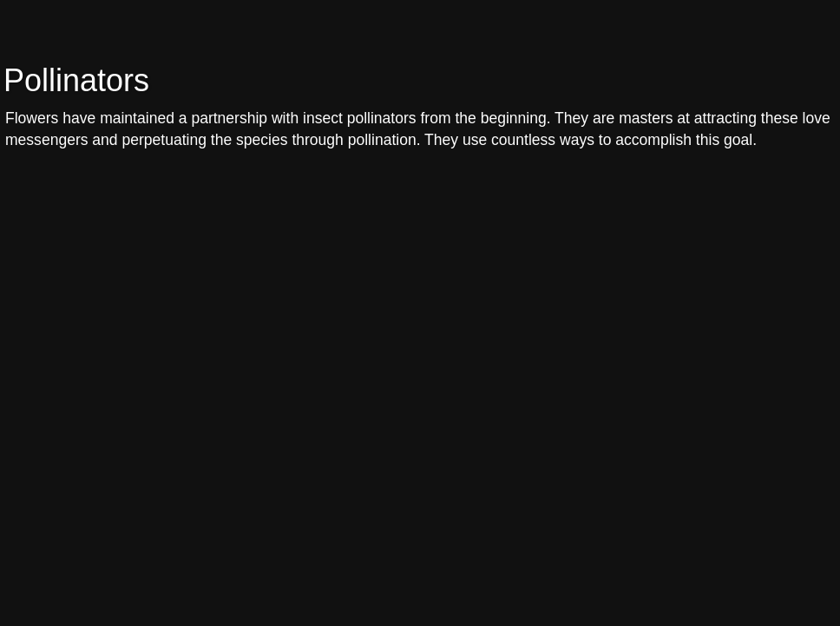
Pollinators (76, 80)
